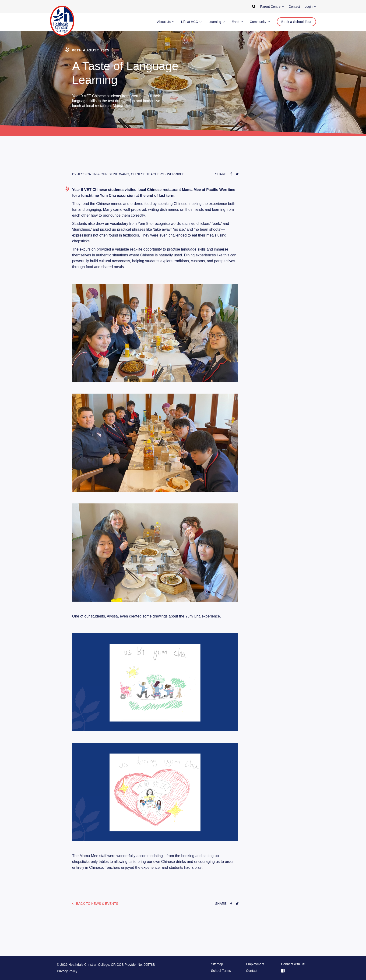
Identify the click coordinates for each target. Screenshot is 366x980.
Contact (252, 971)
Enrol (237, 22)
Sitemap (217, 964)
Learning (216, 22)
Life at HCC (191, 22)
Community (260, 22)
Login (310, 7)
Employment (255, 964)
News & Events (97, 904)
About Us (165, 22)
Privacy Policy (67, 971)
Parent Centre (272, 7)
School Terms (221, 971)
